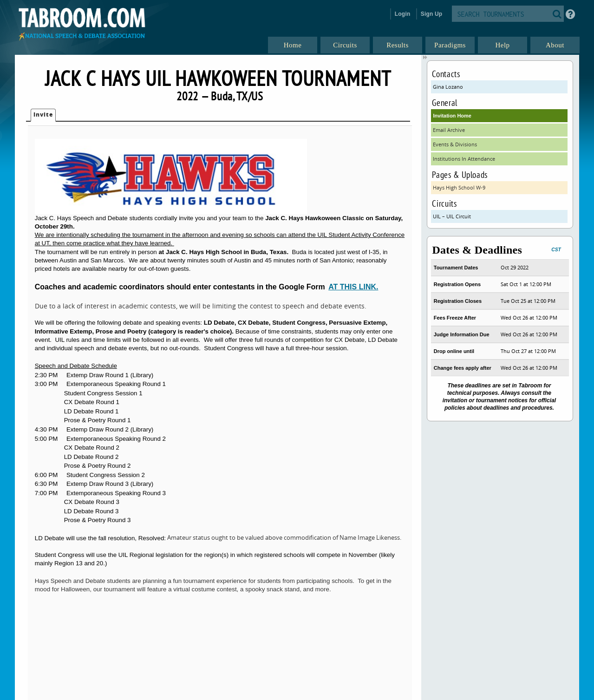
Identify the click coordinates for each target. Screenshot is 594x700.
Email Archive (449, 130)
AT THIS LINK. (353, 287)
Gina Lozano (448, 87)
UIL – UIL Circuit (452, 216)
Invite (43, 114)
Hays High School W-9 (459, 187)
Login (403, 14)
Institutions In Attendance (464, 159)
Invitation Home (452, 116)
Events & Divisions (455, 144)
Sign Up (432, 14)
